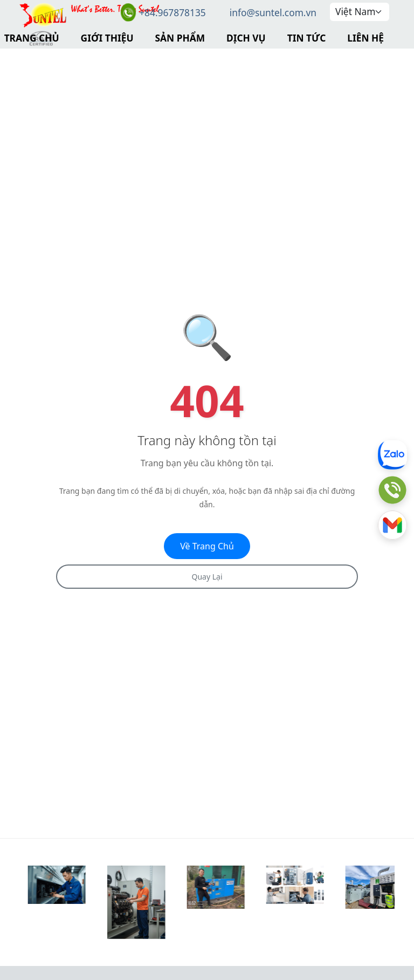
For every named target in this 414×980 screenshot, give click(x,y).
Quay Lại (207, 577)
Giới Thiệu (107, 38)
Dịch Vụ (246, 38)
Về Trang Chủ (207, 546)
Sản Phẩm (180, 38)
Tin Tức (307, 38)
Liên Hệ (365, 38)
